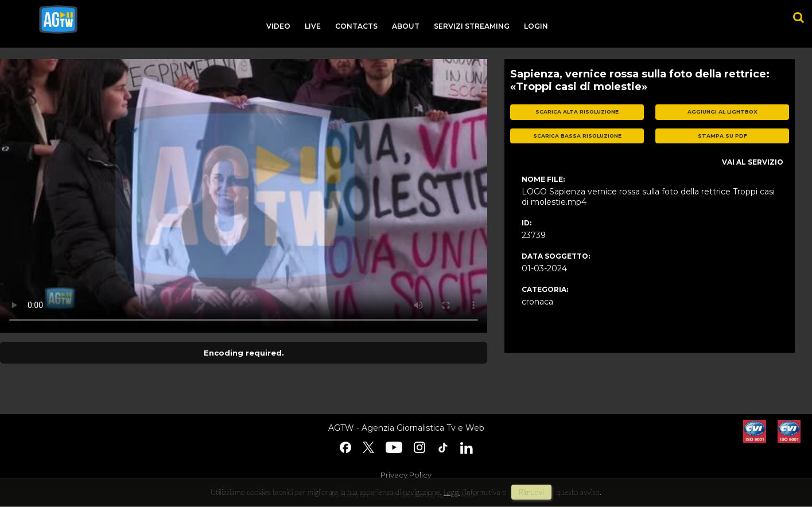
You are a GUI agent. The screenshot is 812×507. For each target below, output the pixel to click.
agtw (58, 19)
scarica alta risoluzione (577, 112)
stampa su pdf (722, 136)
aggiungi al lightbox (722, 112)
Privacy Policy (406, 475)
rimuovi (531, 492)
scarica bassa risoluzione (577, 136)
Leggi (452, 492)
